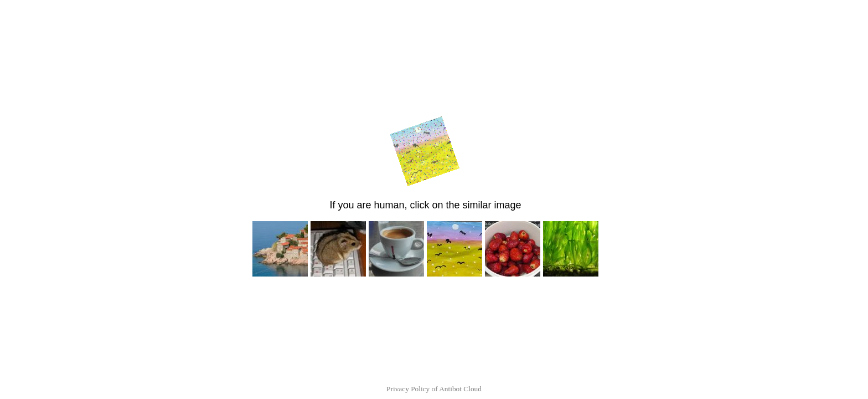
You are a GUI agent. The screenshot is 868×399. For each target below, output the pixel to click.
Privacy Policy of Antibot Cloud (434, 389)
